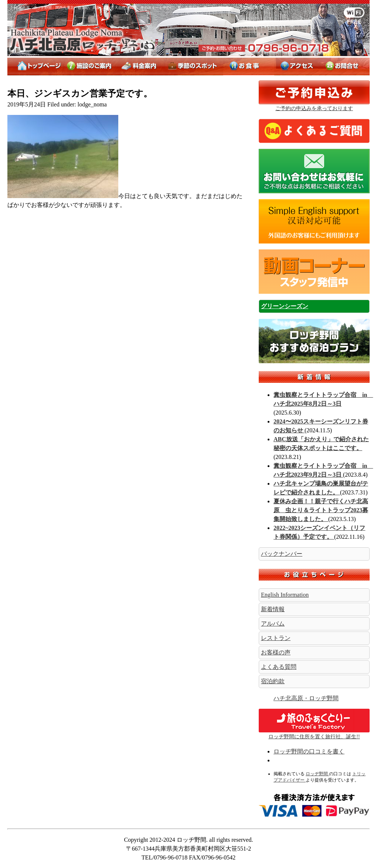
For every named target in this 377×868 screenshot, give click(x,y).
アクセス (297, 67)
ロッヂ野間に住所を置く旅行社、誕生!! (314, 734)
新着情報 (314, 377)
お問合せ (344, 67)
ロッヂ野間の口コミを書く (309, 751)
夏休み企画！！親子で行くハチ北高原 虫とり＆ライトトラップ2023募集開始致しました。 (321, 510)
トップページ (36, 67)
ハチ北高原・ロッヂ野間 (306, 698)
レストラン (276, 638)
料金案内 (140, 67)
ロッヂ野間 (84, 42)
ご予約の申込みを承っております (314, 108)
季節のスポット (193, 67)
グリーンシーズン (285, 306)
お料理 (249, 67)
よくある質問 (279, 667)
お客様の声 (276, 652)
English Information (285, 595)
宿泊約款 (273, 681)
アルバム (273, 624)
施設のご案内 (91, 67)
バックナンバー (282, 554)
